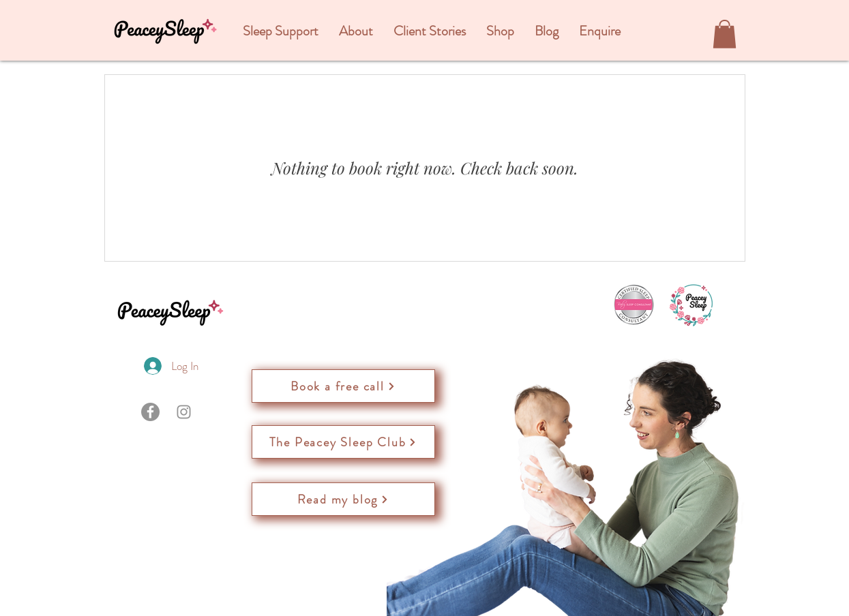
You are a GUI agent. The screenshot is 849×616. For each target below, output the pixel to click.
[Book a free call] (343, 386)
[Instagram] (184, 412)
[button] (281, 31)
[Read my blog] (343, 499)
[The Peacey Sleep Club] (343, 442)
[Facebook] (150, 412)
